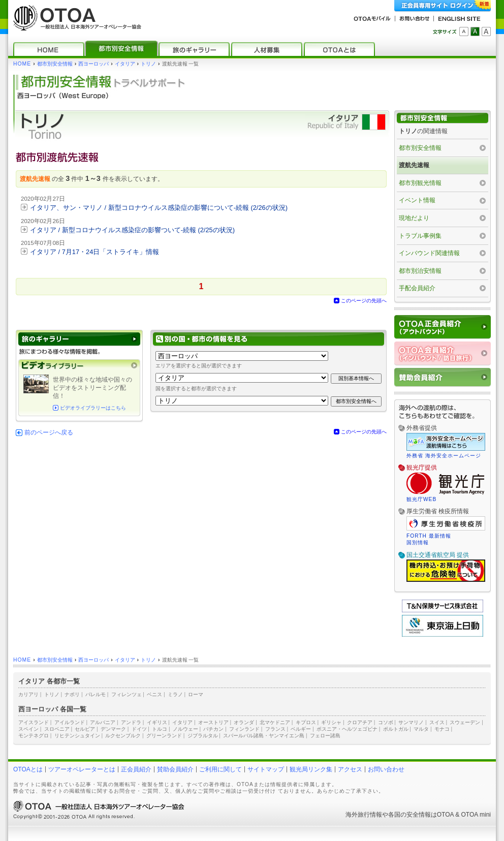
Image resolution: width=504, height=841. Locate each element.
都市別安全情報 (55, 64)
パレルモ (96, 694)
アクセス (350, 769)
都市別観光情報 (420, 183)
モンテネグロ (34, 736)
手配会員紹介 (417, 288)
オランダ (244, 722)
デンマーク (113, 729)
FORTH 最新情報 (429, 536)
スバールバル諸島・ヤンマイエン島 (264, 736)
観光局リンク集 (311, 769)
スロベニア (57, 729)
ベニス (154, 694)
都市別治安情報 (420, 271)
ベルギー (301, 729)
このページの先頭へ (364, 301)
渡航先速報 (414, 165)
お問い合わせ (386, 769)
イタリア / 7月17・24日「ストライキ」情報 (94, 252)
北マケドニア (275, 722)
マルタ (421, 729)
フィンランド (244, 729)
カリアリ (28, 694)
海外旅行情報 (364, 815)
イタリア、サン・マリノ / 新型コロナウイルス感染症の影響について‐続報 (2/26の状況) (159, 208)
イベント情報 (417, 200)
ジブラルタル (203, 736)
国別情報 (418, 542)
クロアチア (360, 722)
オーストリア (213, 722)
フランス (275, 729)
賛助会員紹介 (175, 769)
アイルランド (70, 722)
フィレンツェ (127, 694)
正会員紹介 (136, 769)
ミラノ (175, 694)
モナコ (442, 729)
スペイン (28, 729)
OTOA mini (476, 815)
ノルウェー (185, 729)
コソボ (386, 722)
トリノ (148, 64)
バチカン (213, 729)
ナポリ (72, 694)
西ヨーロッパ (93, 64)
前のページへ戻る (49, 432)
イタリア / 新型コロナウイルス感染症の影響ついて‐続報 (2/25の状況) (132, 230)
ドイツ (139, 729)
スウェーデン (465, 722)
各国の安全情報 (409, 815)
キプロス (306, 722)
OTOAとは (28, 769)
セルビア (85, 729)
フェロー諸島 (325, 736)
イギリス (157, 722)
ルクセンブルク (123, 736)
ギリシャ (331, 722)
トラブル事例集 (420, 236)
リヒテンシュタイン (77, 736)
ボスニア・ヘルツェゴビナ (347, 729)
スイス (437, 722)
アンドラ (131, 722)
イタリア (125, 64)
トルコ (160, 729)
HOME (22, 64)
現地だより (414, 218)
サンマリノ (411, 722)
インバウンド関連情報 (429, 253)
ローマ (196, 694)
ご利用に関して (220, 769)
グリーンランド (164, 736)
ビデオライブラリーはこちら (93, 408)
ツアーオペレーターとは (82, 769)
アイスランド (34, 722)
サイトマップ (266, 769)
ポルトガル (396, 729)
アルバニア (103, 722)
